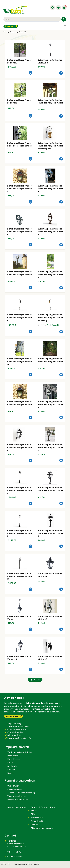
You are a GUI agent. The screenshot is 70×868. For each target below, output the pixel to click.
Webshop (13, 32)
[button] (65, 26)
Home (6, 32)
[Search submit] (64, 19)
